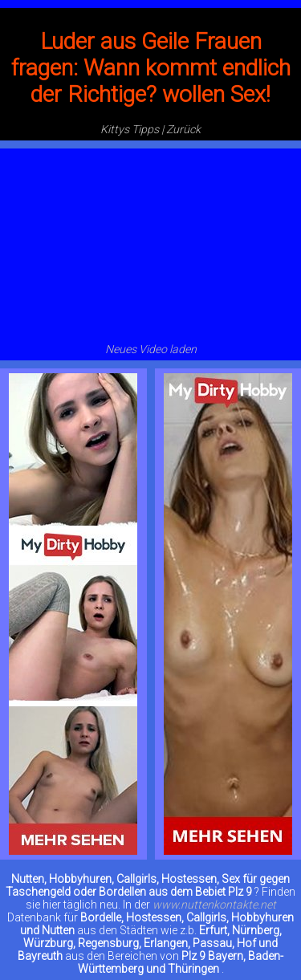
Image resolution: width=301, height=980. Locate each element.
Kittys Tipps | (132, 129)
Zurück (183, 129)
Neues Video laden (151, 349)
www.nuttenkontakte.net (214, 905)
